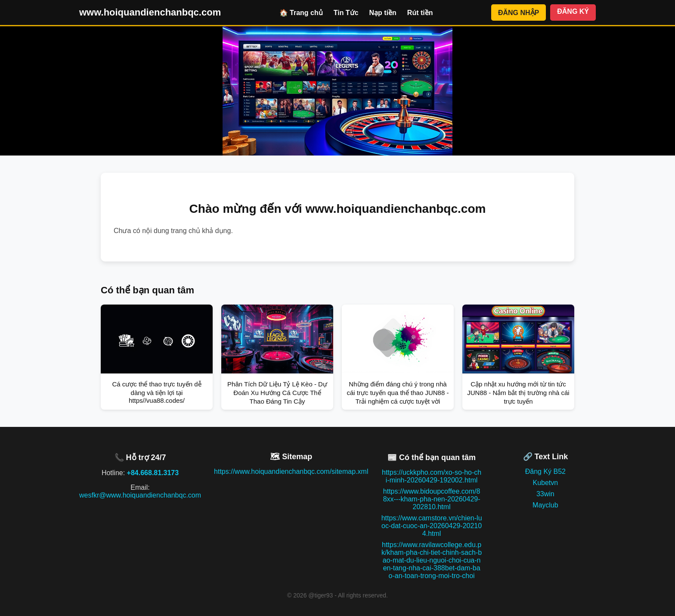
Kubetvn (546, 483)
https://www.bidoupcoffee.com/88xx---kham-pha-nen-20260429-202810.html (432, 499)
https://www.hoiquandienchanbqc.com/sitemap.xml (291, 471)
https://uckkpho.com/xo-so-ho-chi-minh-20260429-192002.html (432, 476)
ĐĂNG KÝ (573, 11)
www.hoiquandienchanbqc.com (150, 12)
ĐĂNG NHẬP (519, 13)
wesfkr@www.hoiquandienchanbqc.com (140, 495)
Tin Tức (346, 13)
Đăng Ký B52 (545, 471)
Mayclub (545, 505)
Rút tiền (420, 13)
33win (545, 494)
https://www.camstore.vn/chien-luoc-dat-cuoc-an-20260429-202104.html (432, 526)
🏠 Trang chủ (301, 13)
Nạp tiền (383, 13)
